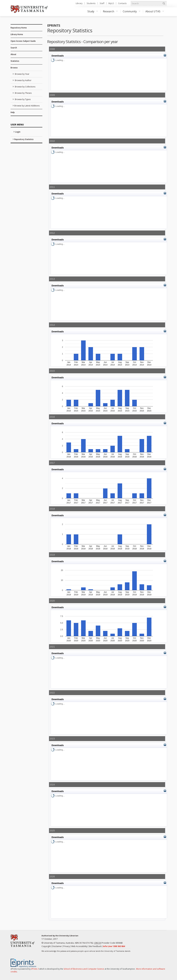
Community (132, 11)
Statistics (15, 61)
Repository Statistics (24, 139)
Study (93, 11)
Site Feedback (95, 946)
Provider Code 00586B (108, 943)
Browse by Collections (25, 87)
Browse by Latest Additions (27, 106)
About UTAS (155, 11)
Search (14, 48)
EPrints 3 (35, 969)
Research (110, 11)
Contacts (122, 3)
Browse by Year (22, 74)
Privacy (67, 946)
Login (18, 132)
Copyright (46, 946)
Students (91, 3)
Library (79, 3)
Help (13, 112)
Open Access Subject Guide (23, 41)
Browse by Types (22, 99)
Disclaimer (57, 946)
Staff (102, 3)
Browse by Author (23, 80)
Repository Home (19, 28)
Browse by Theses (23, 93)
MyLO (111, 3)
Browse (14, 68)
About (13, 54)
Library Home (17, 34)
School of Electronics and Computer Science (84, 969)
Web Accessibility (79, 946)
